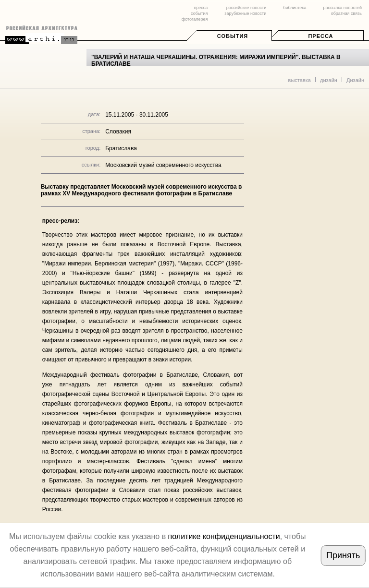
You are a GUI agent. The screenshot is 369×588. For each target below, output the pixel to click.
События (233, 36)
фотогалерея (195, 19)
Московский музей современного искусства (163, 165)
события (199, 13)
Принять (343, 555)
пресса (201, 8)
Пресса (320, 36)
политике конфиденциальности (224, 536)
